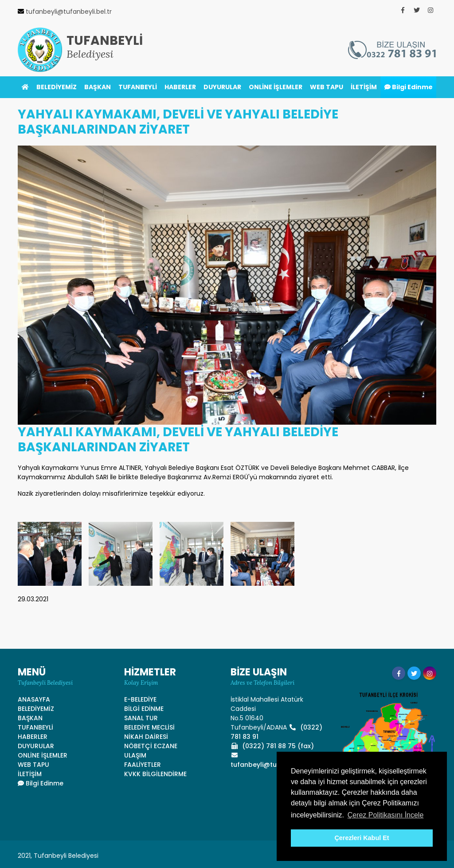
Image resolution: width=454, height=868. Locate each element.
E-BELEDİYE (140, 699)
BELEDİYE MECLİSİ (149, 727)
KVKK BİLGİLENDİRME (155, 774)
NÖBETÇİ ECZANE (151, 746)
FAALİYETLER (143, 765)
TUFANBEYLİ (138, 87)
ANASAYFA (34, 699)
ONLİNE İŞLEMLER (276, 87)
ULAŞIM (135, 755)
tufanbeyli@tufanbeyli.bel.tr (276, 761)
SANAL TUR (141, 718)
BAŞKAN (98, 87)
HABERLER (180, 87)
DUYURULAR (222, 87)
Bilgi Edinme (409, 87)
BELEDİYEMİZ (57, 87)
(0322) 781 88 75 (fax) (272, 746)
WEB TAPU (327, 87)
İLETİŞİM (364, 87)
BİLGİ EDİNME (144, 709)
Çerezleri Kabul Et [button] (362, 838)
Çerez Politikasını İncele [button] (386, 815)
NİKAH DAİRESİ (146, 737)
